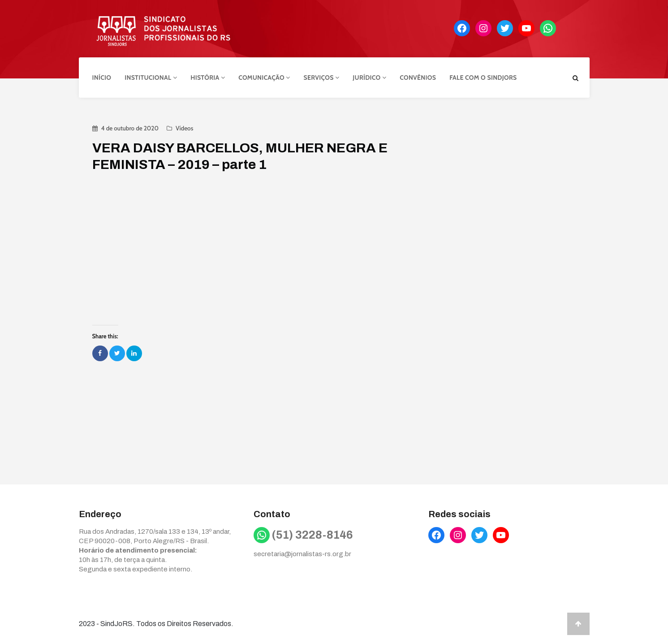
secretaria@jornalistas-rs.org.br (302, 554)
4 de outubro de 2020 (130, 128)
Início (102, 78)
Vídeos (184, 128)
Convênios (418, 78)
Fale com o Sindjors (483, 78)
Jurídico (369, 78)
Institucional (151, 78)
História (208, 78)
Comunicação (264, 78)
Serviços (322, 78)
